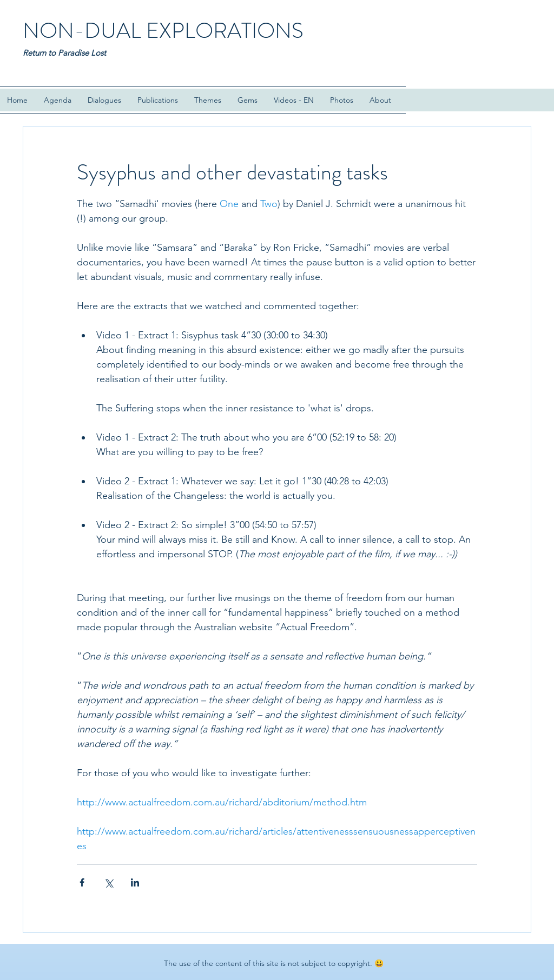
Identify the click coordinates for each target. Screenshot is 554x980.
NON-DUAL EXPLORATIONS (163, 31)
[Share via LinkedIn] (135, 882)
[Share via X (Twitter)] (108, 882)
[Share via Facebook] (82, 882)
